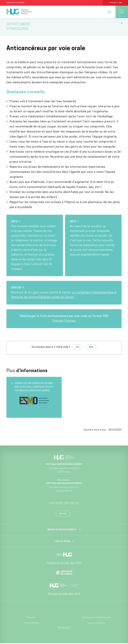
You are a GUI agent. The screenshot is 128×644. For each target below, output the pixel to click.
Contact (63, 515)
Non (91, 348)
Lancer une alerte (97, 624)
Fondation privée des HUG (64, 564)
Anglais (71, 322)
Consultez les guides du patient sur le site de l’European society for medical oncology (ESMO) (34, 388)
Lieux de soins (62, 542)
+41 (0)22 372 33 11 (64, 504)
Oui (78, 348)
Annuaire (32, 618)
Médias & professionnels (62, 530)
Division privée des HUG (64, 595)
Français (58, 322)
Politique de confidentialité (96, 618)
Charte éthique (32, 624)
